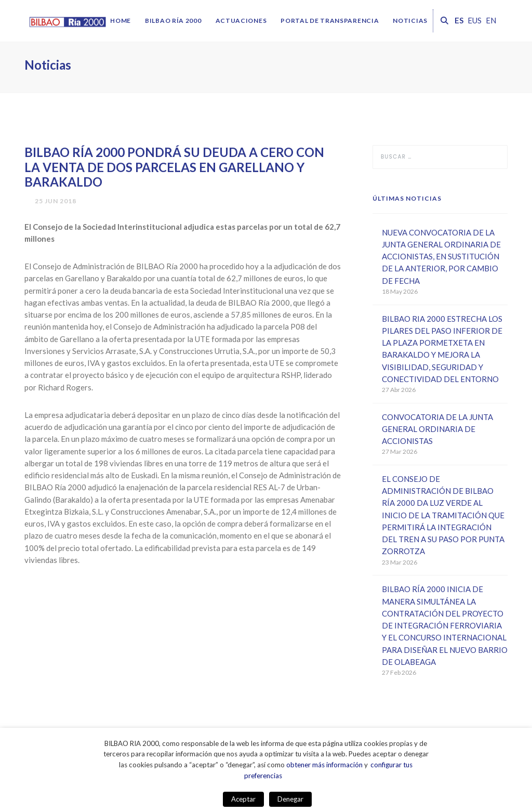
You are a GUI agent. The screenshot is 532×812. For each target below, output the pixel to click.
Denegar (290, 799)
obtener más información (324, 765)
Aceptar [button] (243, 799)
